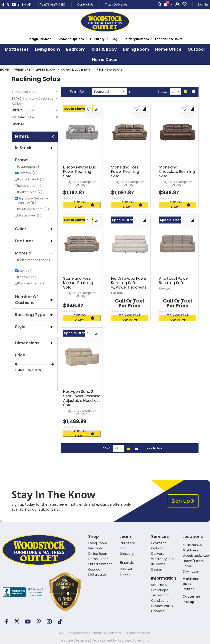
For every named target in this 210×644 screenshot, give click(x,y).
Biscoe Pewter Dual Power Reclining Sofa (80, 172)
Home (4, 70)
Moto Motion (31, 186)
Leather (28, 277)
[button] (89, 109)
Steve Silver (30, 215)
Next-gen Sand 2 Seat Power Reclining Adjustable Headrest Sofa (82, 398)
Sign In (203, 4)
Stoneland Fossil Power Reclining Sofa (126, 172)
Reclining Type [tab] (35, 315)
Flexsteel (29, 173)
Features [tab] (35, 241)
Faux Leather (32, 283)
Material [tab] (35, 253)
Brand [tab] (35, 160)
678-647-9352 (53, 5)
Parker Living (31, 192)
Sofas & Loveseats (76, 70)
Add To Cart (84, 205)
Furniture (22, 70)
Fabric (26, 271)
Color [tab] (35, 229)
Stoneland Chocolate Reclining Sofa (177, 172)
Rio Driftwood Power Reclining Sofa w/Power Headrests (129, 283)
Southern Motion (34, 209)
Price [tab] (35, 355)
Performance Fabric (35, 262)
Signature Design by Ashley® (33, 201)
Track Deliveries (116, 5)
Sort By (77, 92)
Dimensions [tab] (35, 343)
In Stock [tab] (35, 148)
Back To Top (154, 448)
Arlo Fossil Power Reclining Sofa (174, 281)
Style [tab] (35, 327)
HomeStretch (33, 179)
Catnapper (30, 167)
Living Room (46, 70)
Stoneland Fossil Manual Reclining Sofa (78, 283)
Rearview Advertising (133, 640)
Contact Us (85, 5)
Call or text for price (130, 318)
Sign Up (183, 501)
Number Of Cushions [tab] (35, 300)
